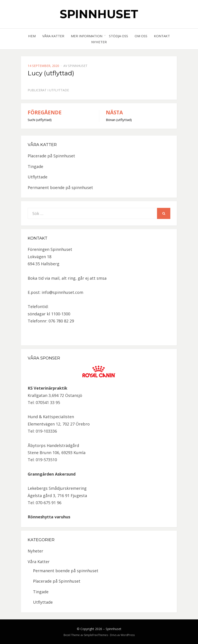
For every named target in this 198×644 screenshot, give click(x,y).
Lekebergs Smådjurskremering (57, 488)
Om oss (141, 36)
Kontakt (162, 36)
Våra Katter (53, 36)
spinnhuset (78, 66)
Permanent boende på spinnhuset (60, 187)
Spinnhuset (99, 14)
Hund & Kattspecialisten (51, 417)
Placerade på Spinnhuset (51, 156)
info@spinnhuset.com (62, 292)
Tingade (35, 166)
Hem (32, 36)
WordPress (128, 635)
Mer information (87, 36)
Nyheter (99, 42)
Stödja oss (118, 36)
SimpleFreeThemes (96, 635)
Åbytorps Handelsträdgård (53, 445)
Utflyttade (59, 90)
